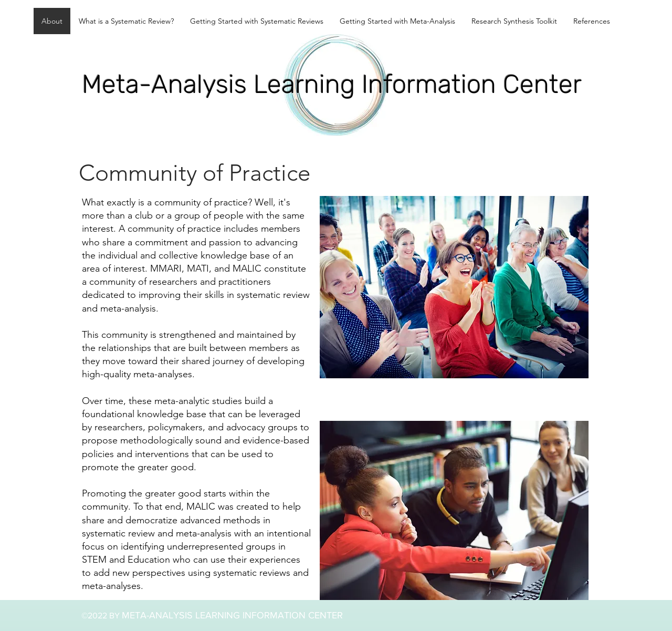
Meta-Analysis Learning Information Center (332, 84)
